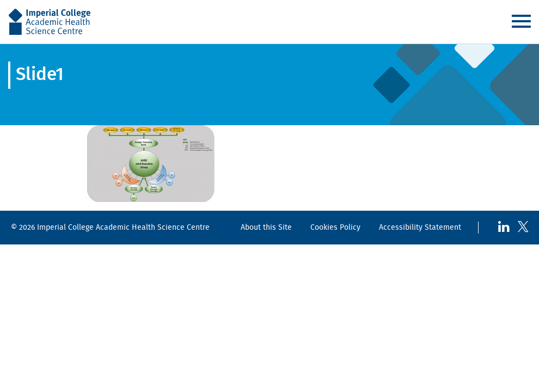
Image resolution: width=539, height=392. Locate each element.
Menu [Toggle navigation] (521, 21)
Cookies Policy (335, 227)
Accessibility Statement (420, 227)
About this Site (266, 227)
